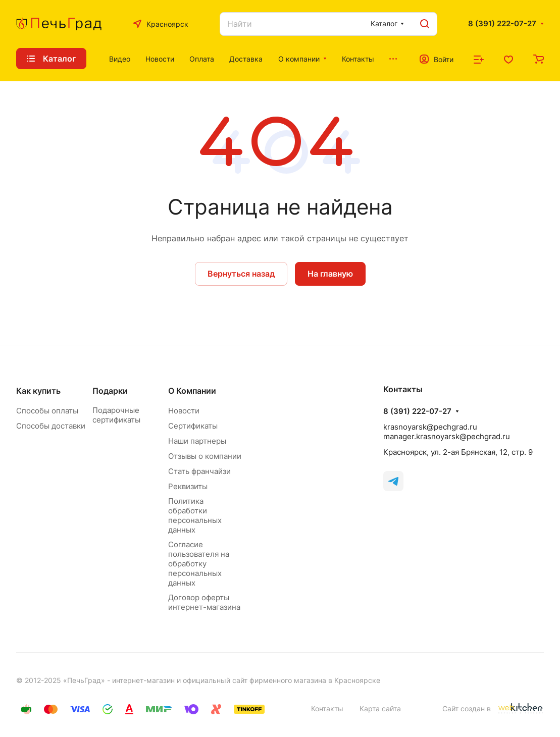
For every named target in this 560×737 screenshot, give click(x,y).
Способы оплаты (47, 411)
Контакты (327, 708)
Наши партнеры (197, 441)
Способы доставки (51, 426)
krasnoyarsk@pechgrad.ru (430, 427)
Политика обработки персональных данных (195, 515)
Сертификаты (193, 426)
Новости (184, 411)
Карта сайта (380, 708)
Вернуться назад (241, 274)
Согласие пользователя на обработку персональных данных (199, 564)
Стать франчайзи (199, 471)
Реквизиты (188, 486)
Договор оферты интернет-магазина (204, 602)
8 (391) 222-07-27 (502, 24)
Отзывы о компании (205, 456)
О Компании (192, 391)
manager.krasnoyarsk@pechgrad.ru (447, 436)
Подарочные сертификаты (116, 415)
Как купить (38, 391)
